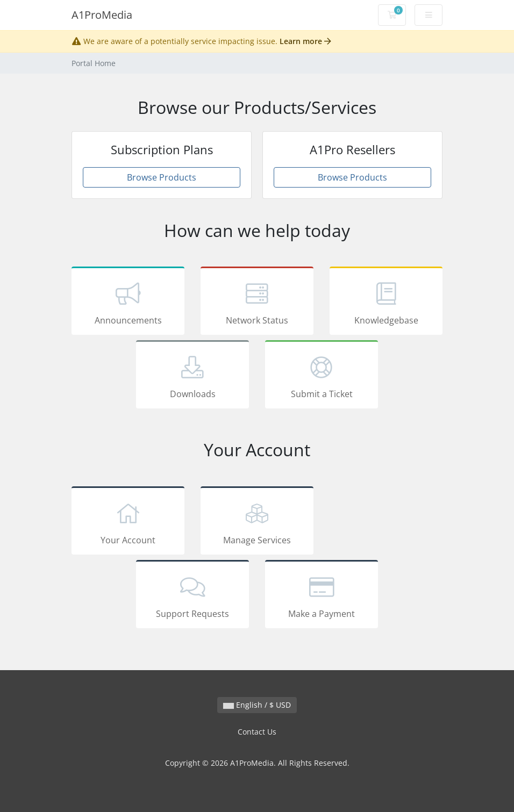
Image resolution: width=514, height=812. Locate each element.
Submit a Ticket (322, 376)
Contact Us (257, 732)
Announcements (128, 303)
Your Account (128, 522)
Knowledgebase (386, 303)
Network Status (257, 303)
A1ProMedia (102, 15)
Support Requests (192, 596)
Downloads (192, 376)
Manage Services (257, 522)
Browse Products (162, 177)
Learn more (305, 41)
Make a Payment (322, 596)
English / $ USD (257, 705)
